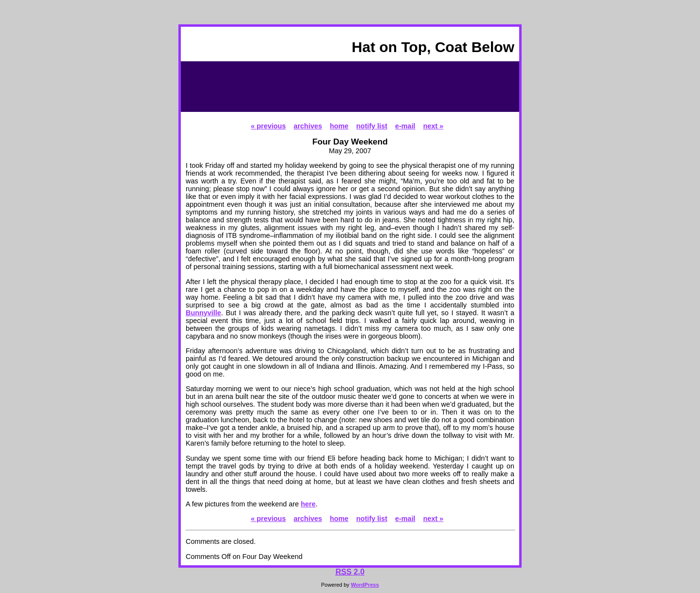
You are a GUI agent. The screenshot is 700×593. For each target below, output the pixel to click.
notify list (372, 126)
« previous (268, 126)
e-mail (405, 126)
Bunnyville (203, 313)
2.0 (350, 572)
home (339, 126)
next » (433, 126)
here (308, 504)
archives (308, 126)
